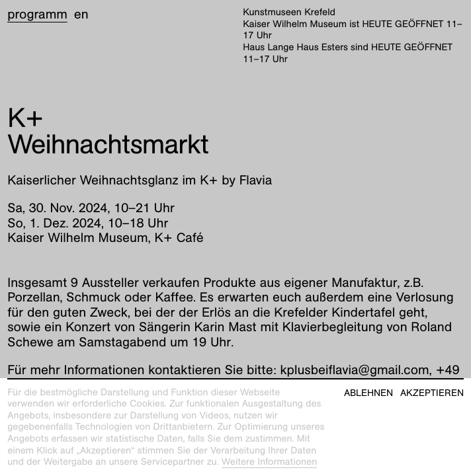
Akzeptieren (432, 393)
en (81, 15)
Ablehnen (368, 393)
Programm (37, 15)
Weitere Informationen (270, 462)
